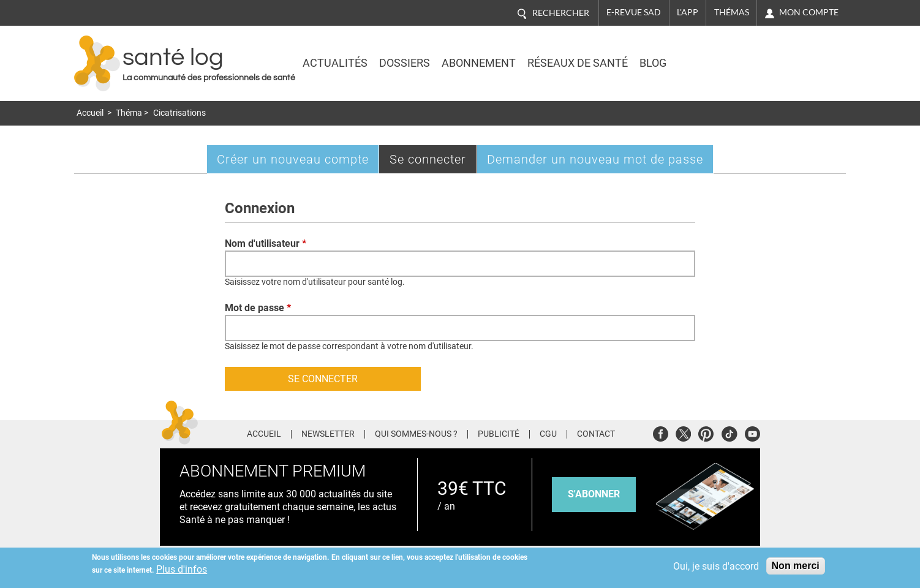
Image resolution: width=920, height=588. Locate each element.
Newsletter (328, 434)
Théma (129, 113)
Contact (596, 434)
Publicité (499, 434)
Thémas (732, 12)
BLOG (653, 63)
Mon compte (809, 12)
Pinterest (706, 432)
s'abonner (594, 494)
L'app (688, 12)
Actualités (335, 63)
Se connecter (433, 162)
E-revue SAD (634, 12)
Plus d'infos (182, 569)
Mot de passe (258, 308)
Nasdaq (738, 55)
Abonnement (479, 63)
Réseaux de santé (578, 63)
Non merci (796, 566)
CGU (548, 434)
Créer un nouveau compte (293, 159)
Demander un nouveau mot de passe (595, 159)
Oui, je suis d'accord (716, 566)
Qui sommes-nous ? (416, 434)
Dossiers (405, 63)
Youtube (752, 432)
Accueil (90, 113)
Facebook (661, 432)
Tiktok (729, 432)
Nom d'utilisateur (266, 243)
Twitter (683, 432)
